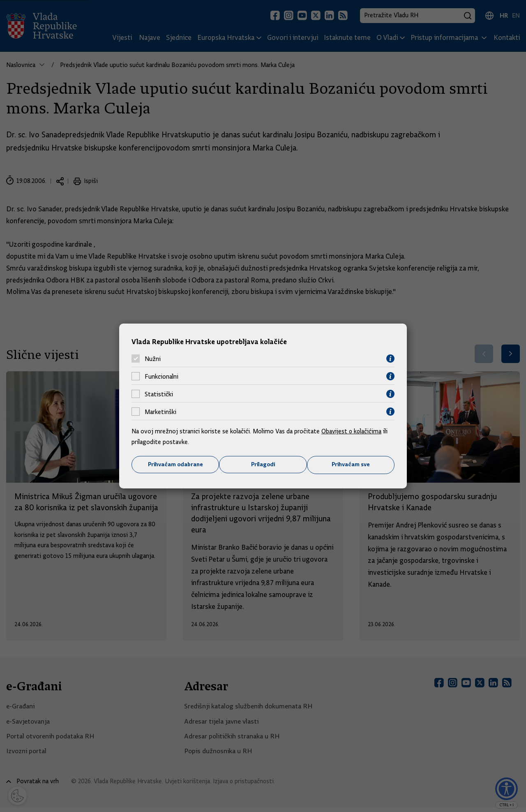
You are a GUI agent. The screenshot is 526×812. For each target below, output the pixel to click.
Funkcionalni (161, 376)
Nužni (153, 359)
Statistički (159, 394)
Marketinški (160, 412)
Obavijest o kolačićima (352, 431)
